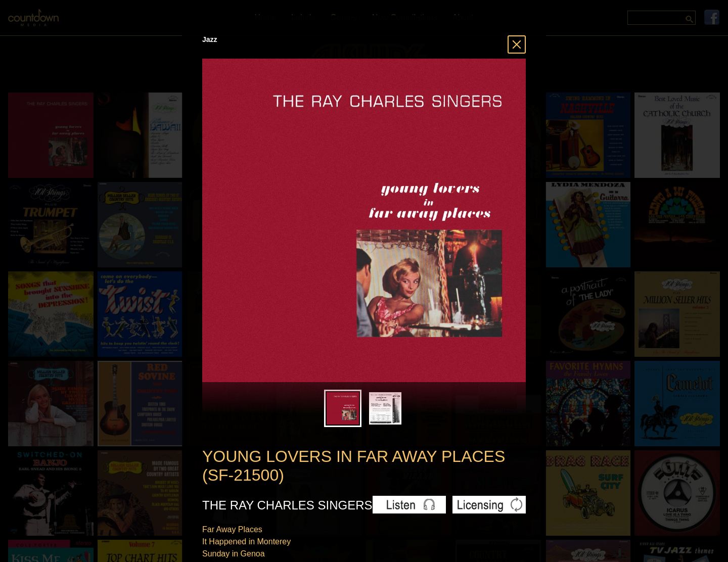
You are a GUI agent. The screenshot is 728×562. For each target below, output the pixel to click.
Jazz (210, 39)
